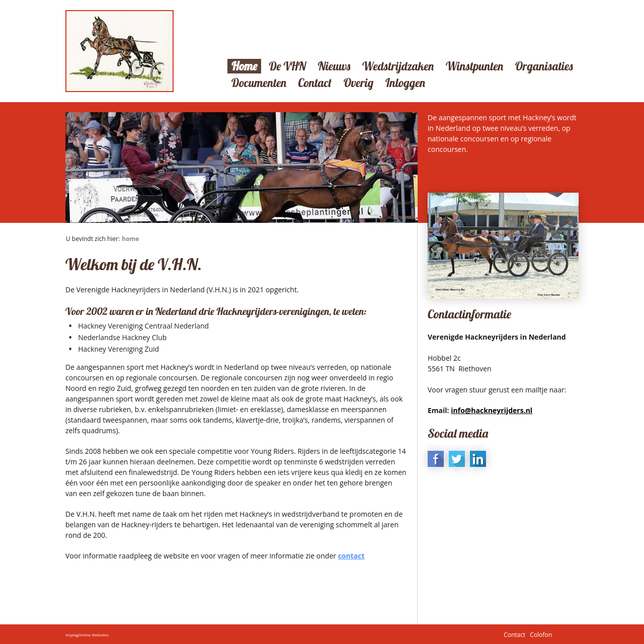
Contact (315, 83)
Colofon (541, 634)
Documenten (259, 83)
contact (351, 556)
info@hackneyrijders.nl (492, 410)
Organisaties (544, 66)
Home (244, 66)
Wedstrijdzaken (398, 66)
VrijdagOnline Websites (87, 634)
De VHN (288, 66)
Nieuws (334, 66)
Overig (358, 83)
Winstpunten (474, 66)
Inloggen (405, 83)
